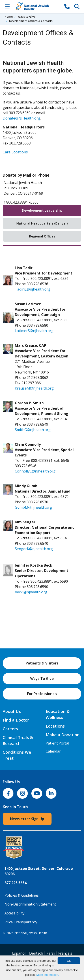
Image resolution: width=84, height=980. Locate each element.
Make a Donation (63, 735)
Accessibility (14, 913)
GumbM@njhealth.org (33, 507)
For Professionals (42, 694)
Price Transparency (21, 922)
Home (9, 17)
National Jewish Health (31, 933)
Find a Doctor (16, 720)
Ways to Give (27, 17)
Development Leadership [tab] (42, 210)
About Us (12, 711)
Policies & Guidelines (22, 895)
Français (65, 953)
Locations (55, 726)
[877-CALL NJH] (67, 6)
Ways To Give (42, 679)
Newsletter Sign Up (27, 819)
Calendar (53, 751)
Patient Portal (57, 743)
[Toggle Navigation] (7, 6)
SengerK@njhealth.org (34, 549)
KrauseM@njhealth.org (34, 388)
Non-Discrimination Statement (30, 904)
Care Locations (15, 152)
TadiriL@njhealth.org (33, 289)
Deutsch (36, 953)
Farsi (51, 953)
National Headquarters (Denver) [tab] (42, 223)
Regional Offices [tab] (42, 236)
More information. (48, 975)
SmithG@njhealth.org (33, 430)
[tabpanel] (42, 431)
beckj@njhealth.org (31, 592)
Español (19, 953)
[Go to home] (37, 6)
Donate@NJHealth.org (22, 118)
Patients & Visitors (42, 663)
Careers (10, 729)
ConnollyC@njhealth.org (35, 471)
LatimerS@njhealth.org (34, 331)
